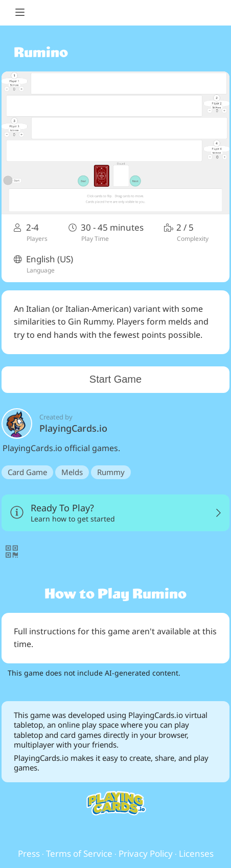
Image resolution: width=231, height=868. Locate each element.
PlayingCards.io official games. (115, 448)
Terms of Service (79, 853)
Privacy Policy (146, 853)
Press (29, 853)
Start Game (115, 379)
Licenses (196, 853)
